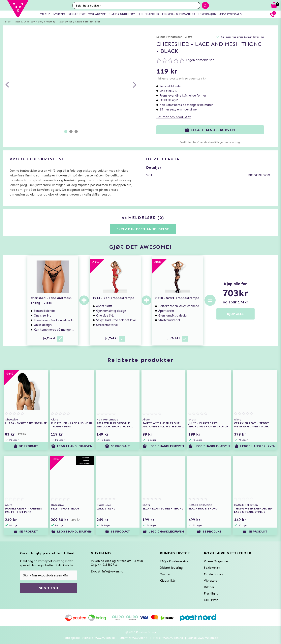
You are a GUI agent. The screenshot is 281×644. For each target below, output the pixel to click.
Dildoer (209, 587)
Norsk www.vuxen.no (168, 638)
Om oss (165, 574)
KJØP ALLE (235, 314)
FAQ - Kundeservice (174, 561)
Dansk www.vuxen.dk (203, 638)
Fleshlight (211, 594)
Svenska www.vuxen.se (98, 638)
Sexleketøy (212, 568)
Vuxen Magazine (216, 561)
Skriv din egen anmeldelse (143, 229)
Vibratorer (211, 581)
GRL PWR (211, 600)
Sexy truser (65, 22)
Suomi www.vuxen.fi (134, 638)
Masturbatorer (214, 574)
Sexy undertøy (47, 22)
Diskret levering (171, 568)
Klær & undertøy (25, 22)
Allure (189, 37)
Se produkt (26, 446)
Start (8, 22)
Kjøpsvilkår (168, 581)
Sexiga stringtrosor (88, 22)
